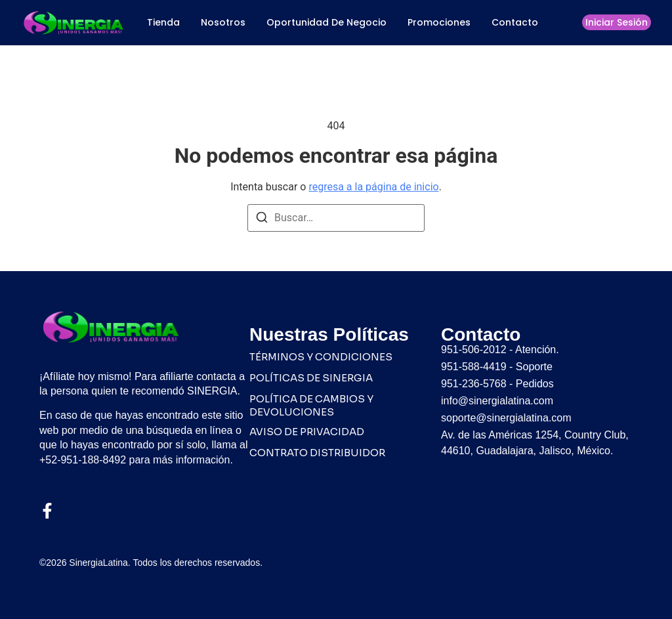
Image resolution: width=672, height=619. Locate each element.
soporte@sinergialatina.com (506, 418)
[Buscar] (262, 220)
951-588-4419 (474, 367)
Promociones (439, 22)
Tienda (163, 22)
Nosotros (223, 22)
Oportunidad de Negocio (326, 22)
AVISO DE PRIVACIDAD (307, 432)
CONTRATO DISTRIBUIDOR (317, 453)
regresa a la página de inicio (373, 187)
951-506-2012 (474, 350)
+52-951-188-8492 (83, 460)
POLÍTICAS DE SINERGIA (311, 378)
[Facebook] (47, 511)
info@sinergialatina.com (497, 401)
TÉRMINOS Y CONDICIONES (321, 357)
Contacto (515, 22)
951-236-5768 (474, 384)
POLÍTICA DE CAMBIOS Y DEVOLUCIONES (311, 405)
